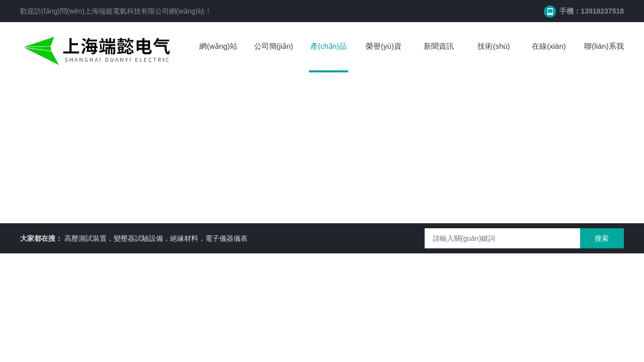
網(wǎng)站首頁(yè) (218, 56)
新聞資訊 (439, 46)
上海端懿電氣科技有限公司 (127, 11)
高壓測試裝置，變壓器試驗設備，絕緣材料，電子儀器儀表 (156, 238)
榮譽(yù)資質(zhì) (384, 56)
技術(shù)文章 (494, 56)
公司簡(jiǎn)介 (274, 56)
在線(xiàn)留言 (549, 56)
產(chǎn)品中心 (329, 57)
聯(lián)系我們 (604, 56)
